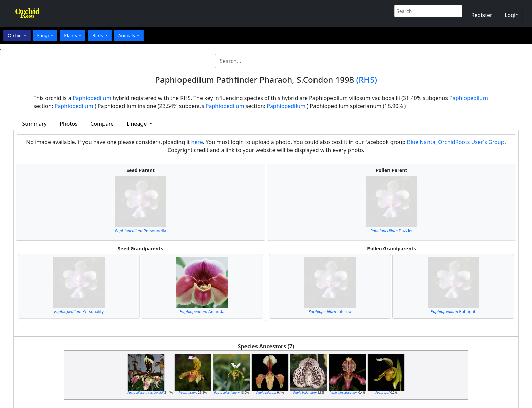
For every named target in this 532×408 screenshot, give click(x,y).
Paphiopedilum (92, 98)
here (197, 142)
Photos (69, 124)
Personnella (141, 231)
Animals (127, 35)
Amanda (202, 312)
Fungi (43, 35)
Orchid (15, 35)
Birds (98, 35)
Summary (34, 124)
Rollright (453, 312)
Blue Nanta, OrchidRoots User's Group (456, 142)
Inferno (330, 312)
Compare (102, 124)
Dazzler (392, 231)
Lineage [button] (137, 124)
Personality (79, 312)
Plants (71, 35)
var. (145, 393)
